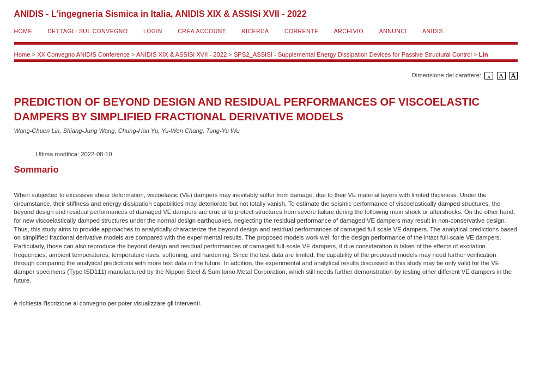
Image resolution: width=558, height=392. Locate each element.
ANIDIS (433, 31)
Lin (484, 54)
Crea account (202, 31)
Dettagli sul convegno (87, 31)
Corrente (301, 31)
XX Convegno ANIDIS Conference (83, 54)
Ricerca (255, 31)
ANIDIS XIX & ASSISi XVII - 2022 (181, 54)
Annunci (393, 31)
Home (23, 31)
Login (153, 31)
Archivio (349, 31)
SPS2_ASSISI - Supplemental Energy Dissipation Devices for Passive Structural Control (353, 54)
